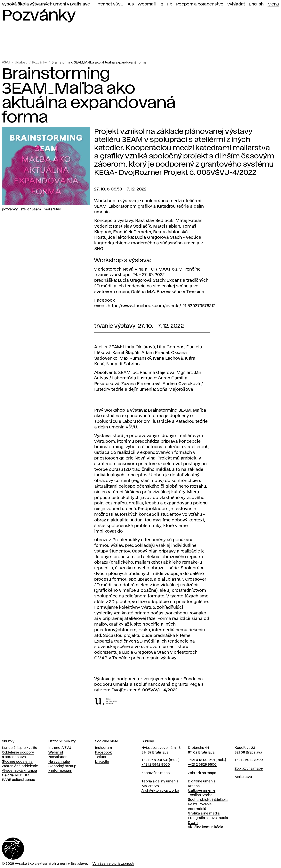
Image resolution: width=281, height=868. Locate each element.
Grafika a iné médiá (204, 813)
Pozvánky (40, 63)
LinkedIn (102, 762)
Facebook (103, 753)
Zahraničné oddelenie (20, 766)
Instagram (104, 748)
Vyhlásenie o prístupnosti (113, 864)
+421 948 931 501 (155, 760)
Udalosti (21, 63)
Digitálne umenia (202, 781)
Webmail (147, 4)
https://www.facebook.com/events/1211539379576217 (161, 306)
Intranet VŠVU (110, 4)
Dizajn (193, 823)
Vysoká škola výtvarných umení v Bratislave (46, 4)
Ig (161, 4)
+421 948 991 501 (201, 760)
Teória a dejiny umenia (160, 781)
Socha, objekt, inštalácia (208, 800)
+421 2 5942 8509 (249, 760)
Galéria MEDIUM (16, 775)
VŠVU (6, 63)
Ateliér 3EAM (31, 209)
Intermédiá (197, 809)
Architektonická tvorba (160, 791)
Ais (131, 4)
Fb (170, 4)
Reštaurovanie (200, 804)
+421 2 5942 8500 (156, 765)
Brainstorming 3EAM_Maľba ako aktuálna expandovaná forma (99, 63)
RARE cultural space (19, 780)
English (256, 4)
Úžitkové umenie (202, 791)
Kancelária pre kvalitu (20, 748)
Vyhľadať (236, 4)
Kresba (194, 786)
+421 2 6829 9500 (202, 765)
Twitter (101, 757)
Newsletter (58, 757)
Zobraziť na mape (156, 773)
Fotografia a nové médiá (208, 818)
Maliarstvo (52, 209)
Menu (273, 4)
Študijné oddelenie (17, 762)
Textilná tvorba (200, 795)
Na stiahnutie (59, 762)
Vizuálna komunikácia (205, 827)
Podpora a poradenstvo (200, 4)
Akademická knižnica (19, 771)
